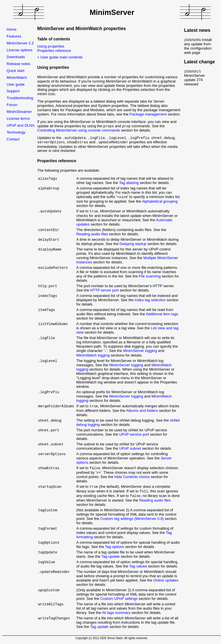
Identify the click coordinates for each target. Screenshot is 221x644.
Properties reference (54, 51)
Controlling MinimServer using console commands (79, 130)
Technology (16, 132)
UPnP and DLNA (20, 125)
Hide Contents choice (132, 478)
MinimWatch (17, 78)
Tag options (115, 549)
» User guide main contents (60, 57)
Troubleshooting (20, 98)
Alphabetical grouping (160, 201)
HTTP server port (104, 290)
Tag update (110, 558)
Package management (148, 114)
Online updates (166, 582)
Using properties (51, 46)
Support (13, 91)
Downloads (16, 57)
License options (19, 50)
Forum (12, 105)
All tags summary (116, 615)
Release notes (18, 64)
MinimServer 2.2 (20, 43)
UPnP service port (134, 435)
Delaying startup (133, 244)
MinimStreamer (19, 112)
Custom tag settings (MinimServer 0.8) (132, 521)
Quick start (15, 71)
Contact (13, 139)
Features (14, 36)
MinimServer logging (140, 351)
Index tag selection (150, 300)
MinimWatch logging (93, 356)
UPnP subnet (130, 449)
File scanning (150, 276)
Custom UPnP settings (119, 601)
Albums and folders (142, 411)
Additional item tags (162, 314)
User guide (16, 84)
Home (12, 29)
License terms (18, 119)
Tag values (138, 568)
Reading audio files (92, 234)
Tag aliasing (129, 182)
